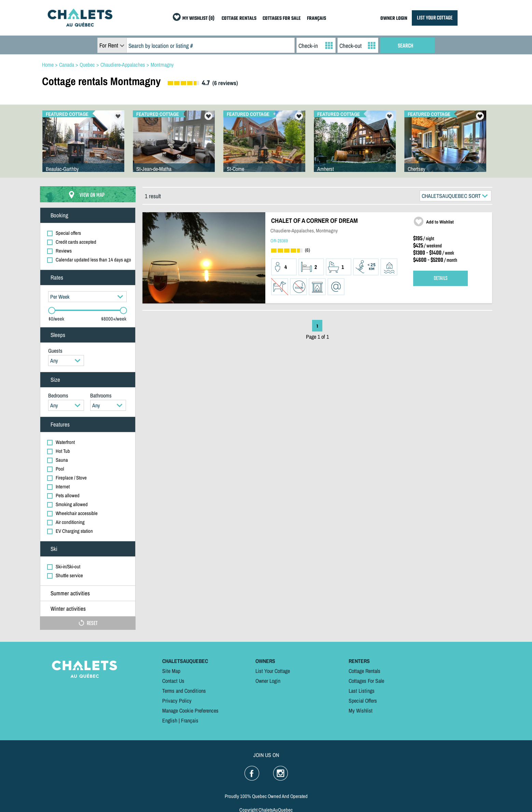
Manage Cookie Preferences (190, 710)
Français (190, 720)
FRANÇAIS (317, 19)
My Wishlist (361, 710)
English (170, 720)
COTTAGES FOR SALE (282, 19)
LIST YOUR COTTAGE (435, 18)
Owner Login (268, 681)
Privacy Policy (177, 701)
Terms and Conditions (184, 691)
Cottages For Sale (366, 681)
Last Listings (362, 691)
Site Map (171, 671)
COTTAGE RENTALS (239, 19)
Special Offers (363, 701)
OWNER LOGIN (394, 19)
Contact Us (173, 681)
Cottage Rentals (365, 671)
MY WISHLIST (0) (198, 19)
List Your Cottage (273, 671)
